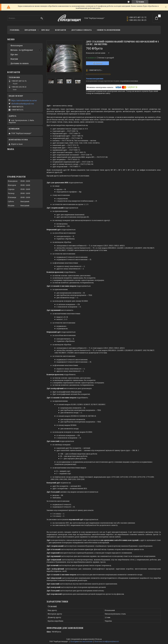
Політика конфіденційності (107, 641)
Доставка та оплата (20, 63)
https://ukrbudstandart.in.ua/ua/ (24, 100)
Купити (99, 63)
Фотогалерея (17, 46)
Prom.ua (99, 639)
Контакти (61, 30)
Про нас (46, 30)
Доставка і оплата (81, 30)
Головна (15, 30)
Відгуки (14, 59)
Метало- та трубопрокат (22, 50)
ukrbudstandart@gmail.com (23, 104)
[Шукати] (42, 18)
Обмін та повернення (109, 30)
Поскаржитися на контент (81, 641)
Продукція (30, 30)
